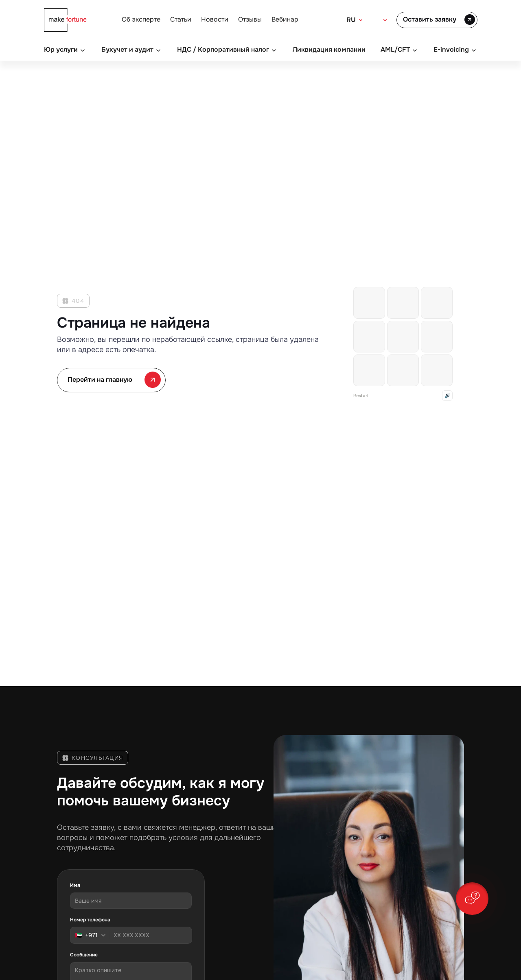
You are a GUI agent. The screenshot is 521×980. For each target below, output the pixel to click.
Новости (215, 19)
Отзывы (250, 19)
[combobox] (93, 935)
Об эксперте (141, 19)
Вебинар (285, 19)
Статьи (181, 19)
